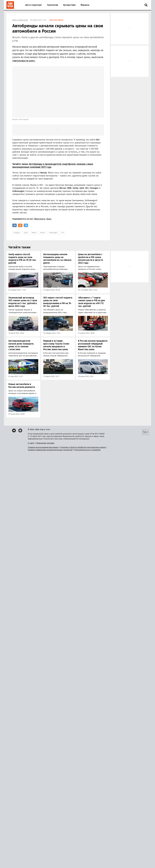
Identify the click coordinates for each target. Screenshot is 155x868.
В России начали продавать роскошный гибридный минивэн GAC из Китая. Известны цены (93, 345)
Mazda (34, 233)
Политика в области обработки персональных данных (83, 447)
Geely (26, 233)
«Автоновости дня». (24, 61)
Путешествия (69, 5)
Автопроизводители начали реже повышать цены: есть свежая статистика (21, 345)
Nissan (43, 233)
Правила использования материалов (43, 447)
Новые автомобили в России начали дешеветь (22, 386)
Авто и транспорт (34, 5)
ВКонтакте (40, 219)
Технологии (52, 5)
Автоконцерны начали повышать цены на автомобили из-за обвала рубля (57, 259)
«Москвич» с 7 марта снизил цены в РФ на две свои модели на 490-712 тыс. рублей (91, 302)
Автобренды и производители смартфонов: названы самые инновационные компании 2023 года (53, 166)
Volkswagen (53, 233)
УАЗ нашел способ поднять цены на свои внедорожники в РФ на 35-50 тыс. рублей (58, 302)
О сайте (31, 443)
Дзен (49, 219)
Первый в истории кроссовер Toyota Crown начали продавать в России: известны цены (56, 345)
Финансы (85, 5)
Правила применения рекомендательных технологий (50, 450)
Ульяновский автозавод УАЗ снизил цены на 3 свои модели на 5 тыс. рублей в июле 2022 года (23, 302)
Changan (17, 233)
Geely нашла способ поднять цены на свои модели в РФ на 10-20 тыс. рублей (22, 259)
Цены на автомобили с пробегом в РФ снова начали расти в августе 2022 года (91, 259)
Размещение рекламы (45, 443)
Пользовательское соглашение (87, 450)
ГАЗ (63, 233)
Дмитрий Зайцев (56, 20)
